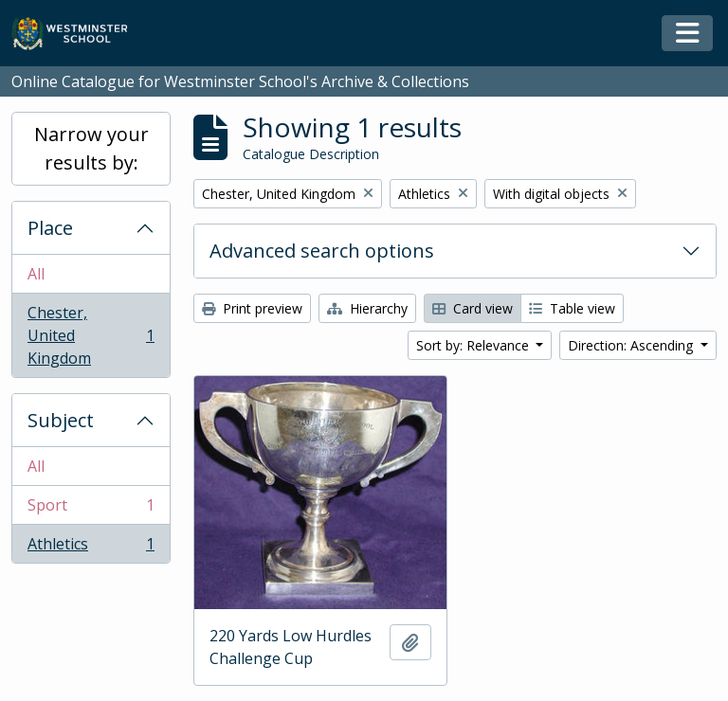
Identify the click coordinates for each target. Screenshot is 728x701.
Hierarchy (367, 308)
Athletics (91, 548)
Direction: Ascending (632, 345)
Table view (572, 308)
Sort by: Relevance (474, 345)
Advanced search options (322, 251)
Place (50, 228)
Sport (91, 509)
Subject (61, 420)
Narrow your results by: (91, 148)
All (36, 274)
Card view (473, 308)
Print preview (252, 308)
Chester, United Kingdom (91, 335)
